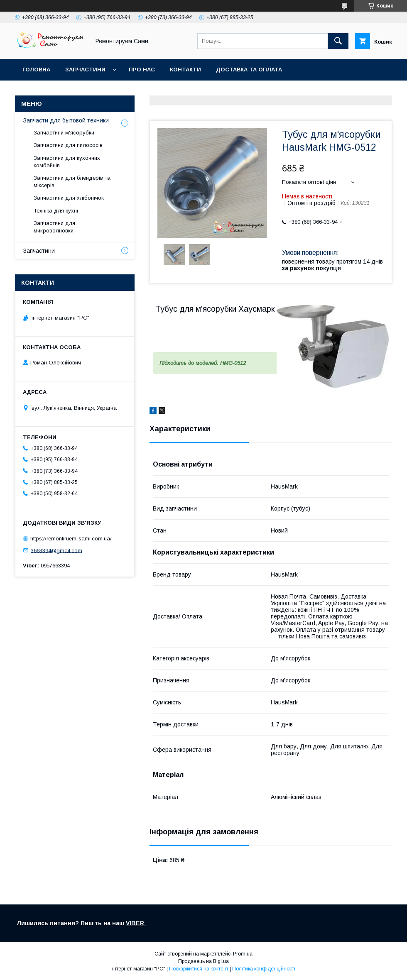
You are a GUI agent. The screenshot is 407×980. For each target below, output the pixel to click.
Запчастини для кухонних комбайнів (67, 162)
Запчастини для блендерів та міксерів (72, 182)
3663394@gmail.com (56, 550)
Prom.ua (243, 954)
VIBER (136, 923)
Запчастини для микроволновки (54, 227)
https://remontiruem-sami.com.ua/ (71, 539)
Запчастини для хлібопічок (69, 198)
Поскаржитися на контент (199, 969)
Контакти (185, 70)
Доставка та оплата (249, 70)
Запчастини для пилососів (68, 145)
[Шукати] (338, 41)
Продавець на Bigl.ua (203, 961)
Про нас (142, 70)
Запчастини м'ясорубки (64, 133)
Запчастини (85, 70)
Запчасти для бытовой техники (66, 120)
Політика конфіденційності (264, 969)
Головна (36, 70)
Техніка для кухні (56, 211)
